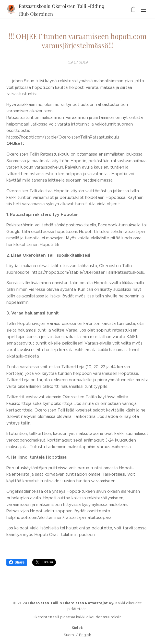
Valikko (144, 10)
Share (17, 562)
